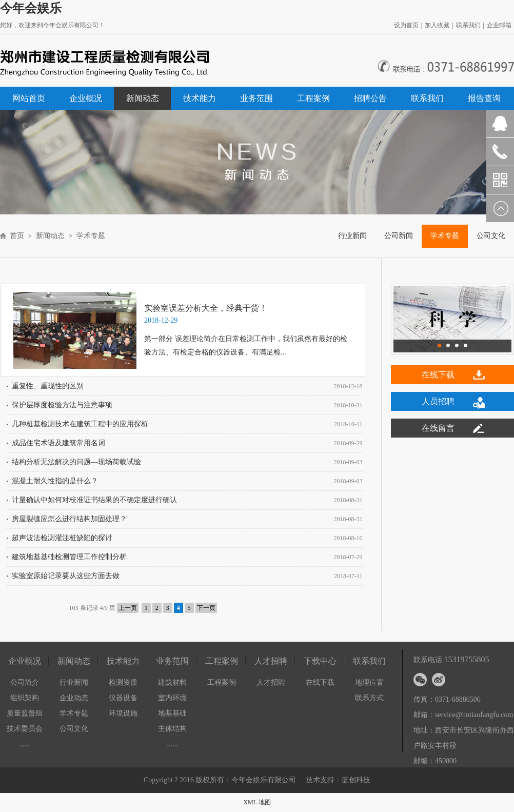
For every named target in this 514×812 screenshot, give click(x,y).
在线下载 (438, 375)
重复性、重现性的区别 (48, 386)
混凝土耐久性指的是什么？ (55, 481)
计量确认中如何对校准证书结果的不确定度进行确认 (94, 500)
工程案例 (313, 98)
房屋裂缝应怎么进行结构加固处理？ (69, 519)
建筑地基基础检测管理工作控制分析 (69, 557)
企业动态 (74, 698)
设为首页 (406, 25)
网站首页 (29, 98)
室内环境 (172, 698)
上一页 (128, 608)
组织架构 (25, 698)
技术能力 (200, 98)
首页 (17, 236)
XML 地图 (257, 802)
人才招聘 (271, 682)
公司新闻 (399, 236)
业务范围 (256, 98)
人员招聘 (438, 401)
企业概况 (86, 98)
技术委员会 (25, 729)
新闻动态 (143, 98)
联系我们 (468, 25)
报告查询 (484, 98)
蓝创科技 (356, 780)
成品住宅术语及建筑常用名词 (58, 443)
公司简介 (25, 682)
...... (25, 744)
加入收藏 (437, 25)
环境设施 (123, 713)
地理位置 (369, 682)
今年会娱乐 (31, 8)
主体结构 (172, 729)
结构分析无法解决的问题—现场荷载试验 (76, 462)
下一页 (206, 608)
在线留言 (438, 428)
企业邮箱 (499, 25)
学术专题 (92, 236)
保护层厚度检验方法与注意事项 (62, 405)
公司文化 (74, 729)
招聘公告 (370, 98)
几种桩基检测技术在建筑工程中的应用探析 (80, 424)
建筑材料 (172, 682)
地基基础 (172, 713)
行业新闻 (352, 236)
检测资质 (123, 682)
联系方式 (369, 698)
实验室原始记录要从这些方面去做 (66, 576)
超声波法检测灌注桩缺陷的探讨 (62, 538)
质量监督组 (25, 713)
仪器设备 (123, 698)
